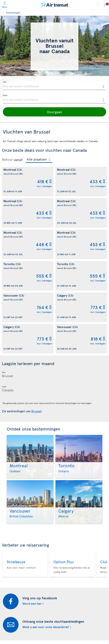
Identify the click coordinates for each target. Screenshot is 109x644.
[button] (54, 112)
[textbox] (54, 86)
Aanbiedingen (13, 12)
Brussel (36, 411)
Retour (7, 159)
